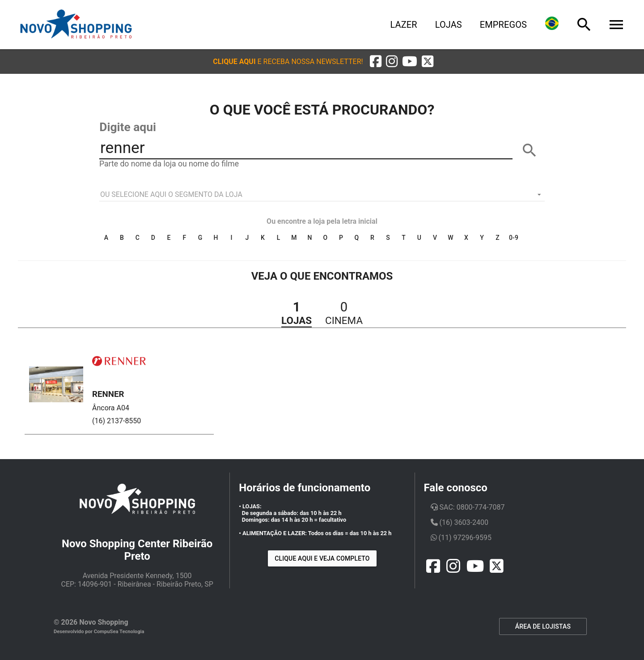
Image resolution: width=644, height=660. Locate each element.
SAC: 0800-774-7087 (468, 507)
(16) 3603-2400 (460, 522)
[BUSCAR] (530, 150)
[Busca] (584, 25)
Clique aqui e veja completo (322, 558)
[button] (288, 62)
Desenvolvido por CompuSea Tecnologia (99, 632)
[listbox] (322, 195)
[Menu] (616, 25)
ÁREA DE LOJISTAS (543, 626)
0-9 (514, 238)
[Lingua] (552, 25)
